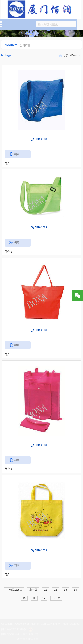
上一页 (33, 590)
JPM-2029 (41, 551)
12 (55, 590)
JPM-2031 (41, 330)
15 (24, 598)
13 (65, 590)
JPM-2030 (41, 445)
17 (44, 598)
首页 (66, 56)
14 (75, 590)
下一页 (56, 598)
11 (45, 590)
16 (34, 598)
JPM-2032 (41, 228)
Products (77, 56)
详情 (16, 154)
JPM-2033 (41, 139)
